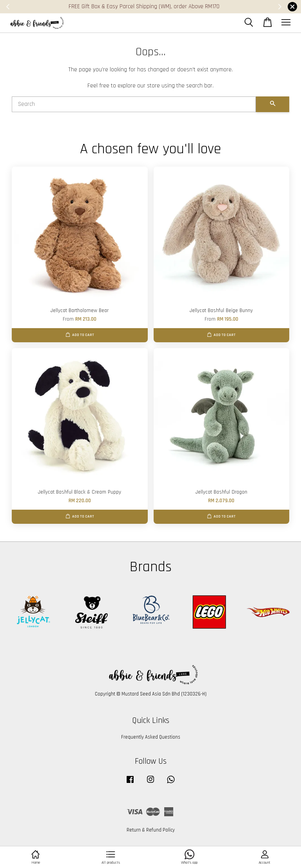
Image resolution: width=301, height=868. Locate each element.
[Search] (134, 104)
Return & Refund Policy (151, 830)
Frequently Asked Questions (151, 737)
